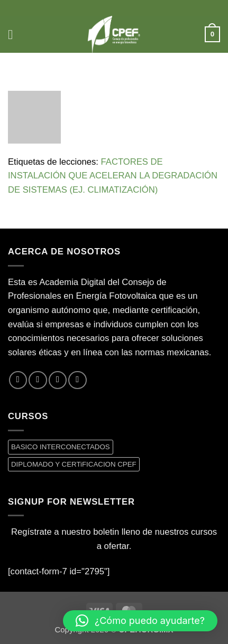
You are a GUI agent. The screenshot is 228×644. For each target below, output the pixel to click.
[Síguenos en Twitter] (38, 380)
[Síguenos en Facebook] (18, 380)
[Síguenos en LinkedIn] (77, 380)
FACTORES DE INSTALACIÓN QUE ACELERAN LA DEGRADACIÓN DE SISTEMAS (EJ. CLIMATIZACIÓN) (113, 176)
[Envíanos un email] (58, 380)
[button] (15, 34)
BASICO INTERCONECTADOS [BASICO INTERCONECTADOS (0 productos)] (61, 447)
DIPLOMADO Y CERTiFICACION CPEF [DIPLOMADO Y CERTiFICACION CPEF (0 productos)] (74, 464)
